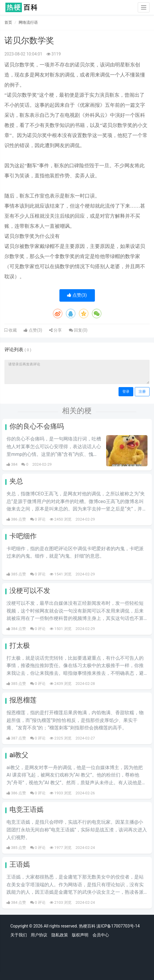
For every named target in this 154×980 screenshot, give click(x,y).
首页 (8, 22)
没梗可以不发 (30, 591)
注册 (142, 392)
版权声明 (80, 935)
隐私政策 (60, 935)
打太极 (20, 646)
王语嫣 (20, 864)
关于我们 (19, 935)
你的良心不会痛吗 (37, 426)
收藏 (12, 330)
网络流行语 (28, 22)
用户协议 (39, 935)
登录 (126, 392)
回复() (78, 330)
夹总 (16, 481)
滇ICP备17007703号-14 (118, 926)
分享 (55, 330)
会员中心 (101, 935)
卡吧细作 (23, 536)
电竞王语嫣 (26, 810)
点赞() (77, 295)
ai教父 (19, 755)
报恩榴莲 (23, 700)
